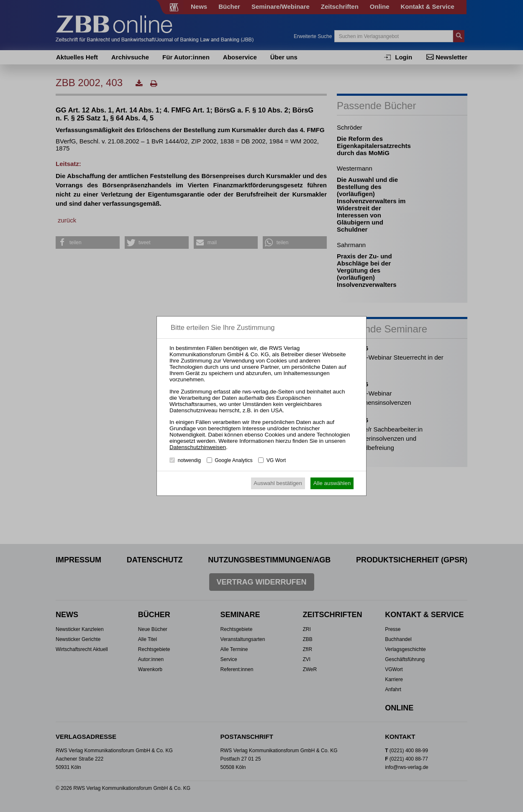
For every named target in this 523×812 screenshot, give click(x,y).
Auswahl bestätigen (278, 483)
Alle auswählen (332, 483)
